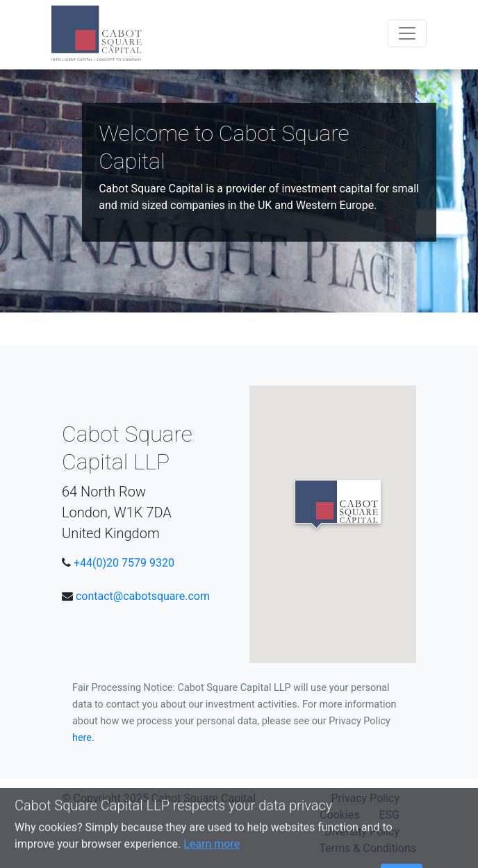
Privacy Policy (366, 798)
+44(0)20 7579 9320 (124, 563)
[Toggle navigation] (407, 33)
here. (83, 738)
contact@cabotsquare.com (143, 596)
